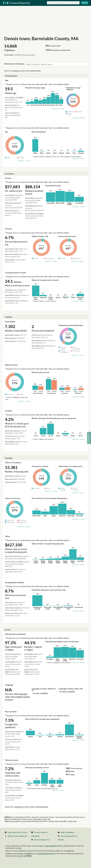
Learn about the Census (18, 832)
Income (8, 178)
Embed (62, 109)
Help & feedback (67, 832)
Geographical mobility (15, 582)
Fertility (9, 411)
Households (10, 322)
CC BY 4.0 (25, 856)
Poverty (8, 229)
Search (85, 3)
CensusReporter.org (46, 853)
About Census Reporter (18, 836)
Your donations (51, 846)
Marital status (11, 365)
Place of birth (11, 712)
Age (7, 80)
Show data (55, 109)
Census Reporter (16, 3)
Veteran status (12, 760)
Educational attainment (15, 634)
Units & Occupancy (13, 462)
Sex (7, 132)
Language (9, 685)
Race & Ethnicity (39, 132)
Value (7, 536)
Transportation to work (15, 273)
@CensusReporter (42, 840)
